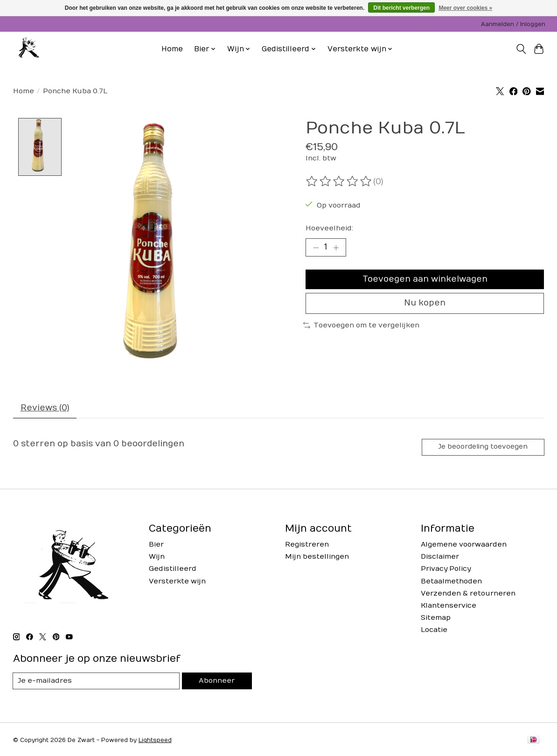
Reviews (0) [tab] (45, 409)
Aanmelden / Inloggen (513, 24)
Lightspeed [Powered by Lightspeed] (155, 742)
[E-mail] (97, 682)
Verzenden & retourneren (468, 594)
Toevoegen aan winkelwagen (425, 280)
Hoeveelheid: (329, 228)
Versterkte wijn (177, 582)
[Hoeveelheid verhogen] (336, 248)
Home (172, 49)
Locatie (434, 631)
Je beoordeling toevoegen (482, 448)
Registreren (307, 546)
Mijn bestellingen (317, 558)
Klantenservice (449, 607)
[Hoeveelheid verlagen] (316, 248)
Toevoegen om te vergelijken (361, 327)
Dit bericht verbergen (401, 8)
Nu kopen (425, 304)
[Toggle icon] (521, 49)
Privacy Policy (446, 570)
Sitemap (436, 619)
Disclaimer (440, 558)
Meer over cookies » (465, 8)
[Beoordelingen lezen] (340, 181)
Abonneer (217, 682)
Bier (156, 546)
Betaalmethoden (451, 582)
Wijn (157, 558)
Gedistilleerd (173, 570)
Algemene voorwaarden (464, 546)
